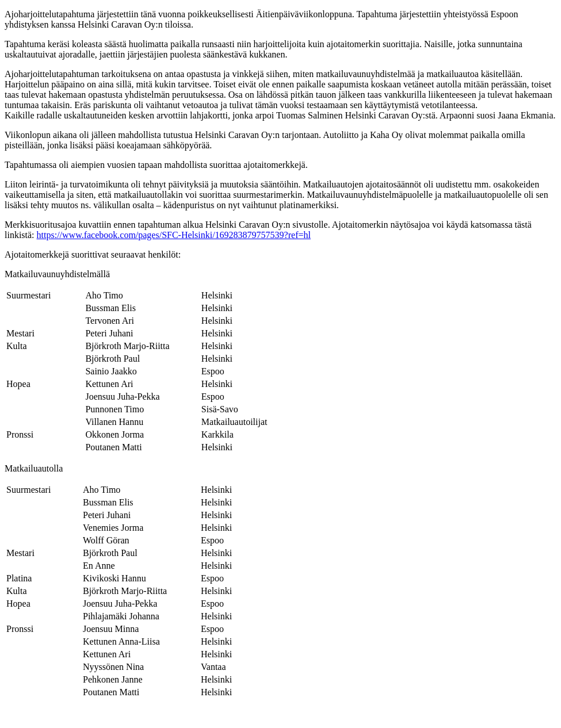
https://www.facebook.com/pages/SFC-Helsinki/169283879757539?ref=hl (174, 235)
